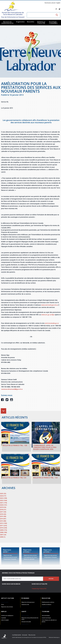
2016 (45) (3, 514)
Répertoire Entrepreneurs (28, 602)
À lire (3, 604)
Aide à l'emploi (5, 620)
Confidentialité (17, 635)
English (58, 3)
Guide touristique (46, 618)
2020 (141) (3, 505)
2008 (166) (3, 532)
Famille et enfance (47, 604)
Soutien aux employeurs (7, 615)
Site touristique (46, 615)
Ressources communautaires (8, 22)
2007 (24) (3, 535)
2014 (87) (3, 519)
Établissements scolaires (48, 602)
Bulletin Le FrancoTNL (41, 22)
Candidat (4, 618)
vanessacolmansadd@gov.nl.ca (12, 389)
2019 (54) (3, 507)
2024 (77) (3, 496)
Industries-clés (25, 604)
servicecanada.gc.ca (52, 323)
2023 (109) (3, 498)
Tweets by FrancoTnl (39, 589)
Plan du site (32, 635)
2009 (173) (3, 530)
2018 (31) (3, 510)
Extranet (25, 635)
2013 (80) (3, 521)
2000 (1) (3, 537)
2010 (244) (3, 528)
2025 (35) (3, 494)
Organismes (20, 22)
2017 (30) (3, 512)
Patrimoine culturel (50, 3)
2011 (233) (3, 526)
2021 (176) (3, 503)
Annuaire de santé (26, 622)
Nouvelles (31, 22)
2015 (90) (3, 516)
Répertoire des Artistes (7, 607)
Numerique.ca (57, 637)
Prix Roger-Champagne (53, 22)
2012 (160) (3, 523)
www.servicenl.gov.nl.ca (49, 305)
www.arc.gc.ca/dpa (48, 315)
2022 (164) (3, 500)
